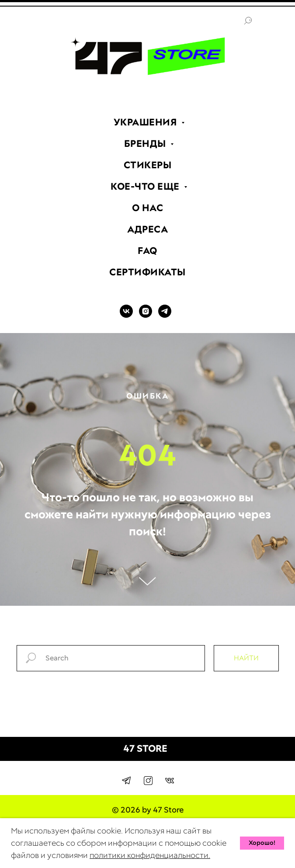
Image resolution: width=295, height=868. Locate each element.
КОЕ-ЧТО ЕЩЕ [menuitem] (146, 186)
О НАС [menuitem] (148, 208)
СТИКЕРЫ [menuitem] (148, 165)
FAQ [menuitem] (147, 251)
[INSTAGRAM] (146, 315)
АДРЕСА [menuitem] (147, 229)
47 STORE (145, 748)
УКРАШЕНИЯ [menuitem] (146, 122)
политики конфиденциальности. (150, 855)
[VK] (126, 315)
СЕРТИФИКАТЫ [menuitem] (147, 272)
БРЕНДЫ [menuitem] (146, 144)
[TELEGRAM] (165, 315)
